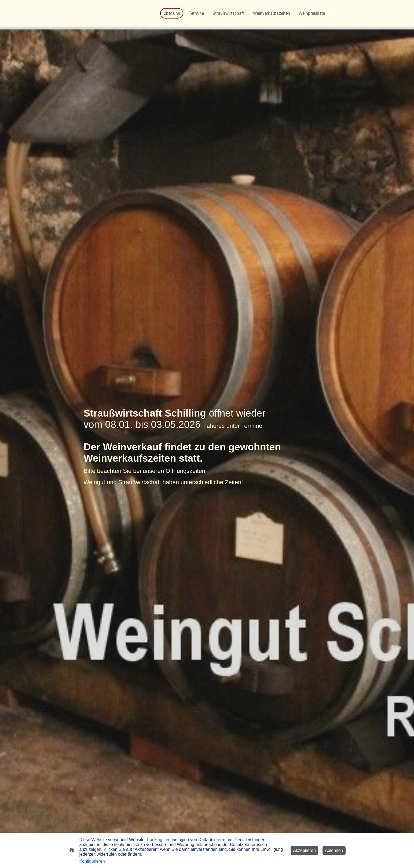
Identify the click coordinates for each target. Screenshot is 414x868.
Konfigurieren (92, 861)
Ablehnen (334, 850)
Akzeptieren (304, 850)
